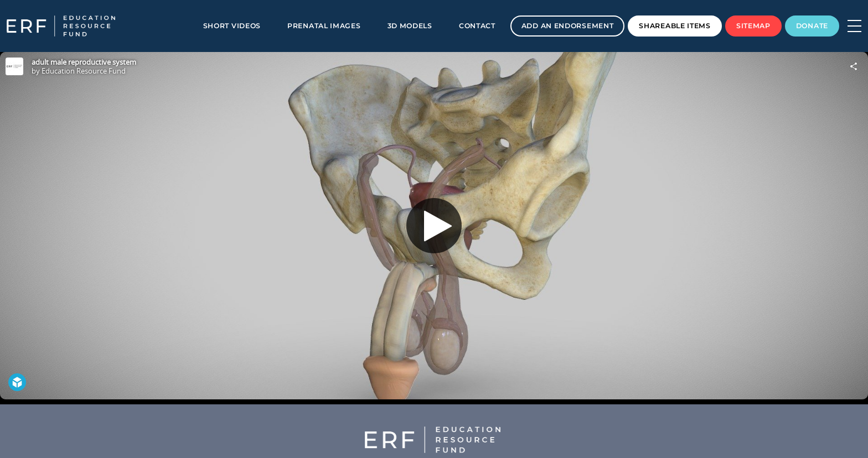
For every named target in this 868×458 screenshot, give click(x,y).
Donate (812, 26)
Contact (477, 26)
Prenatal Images (324, 26)
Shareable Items (675, 26)
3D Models (410, 26)
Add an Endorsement (568, 26)
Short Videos (232, 26)
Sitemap (753, 26)
